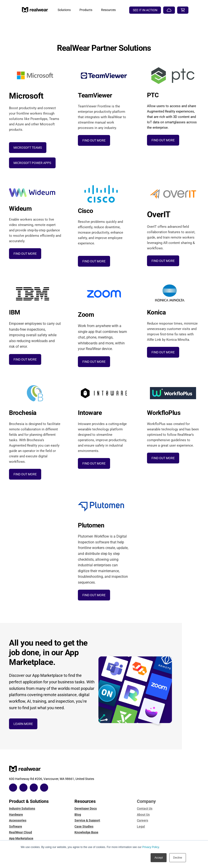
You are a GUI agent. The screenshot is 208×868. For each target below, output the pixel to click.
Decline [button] (178, 858)
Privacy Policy (151, 847)
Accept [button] (159, 858)
